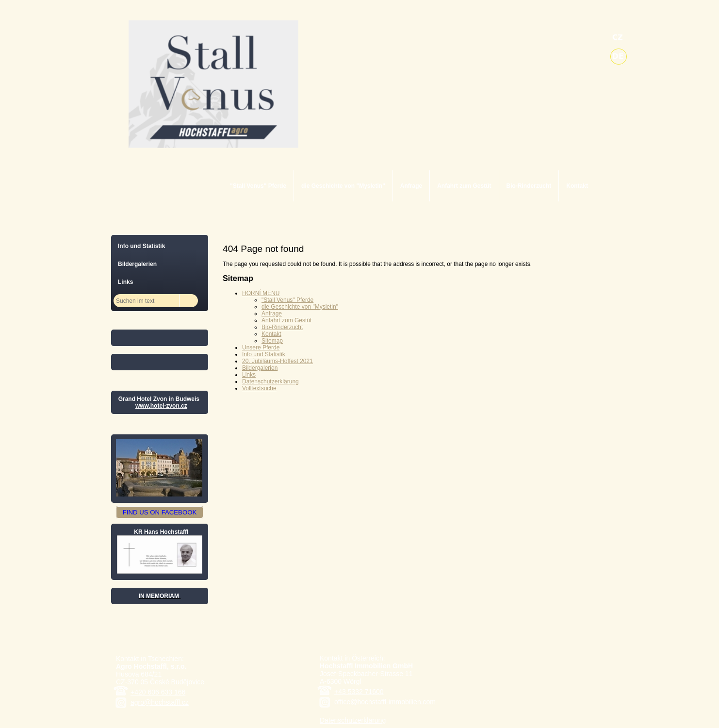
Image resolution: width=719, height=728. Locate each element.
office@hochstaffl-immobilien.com (385, 702)
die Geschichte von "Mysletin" (343, 186)
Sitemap (272, 341)
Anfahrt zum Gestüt (464, 186)
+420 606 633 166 (158, 692)
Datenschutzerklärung (270, 381)
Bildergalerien (260, 368)
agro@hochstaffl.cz (160, 702)
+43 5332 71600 (359, 692)
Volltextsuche (259, 388)
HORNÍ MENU (261, 293)
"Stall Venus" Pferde (258, 186)
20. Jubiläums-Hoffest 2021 (278, 361)
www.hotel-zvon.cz (161, 406)
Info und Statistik (264, 354)
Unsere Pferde (261, 347)
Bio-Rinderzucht (529, 186)
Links (249, 375)
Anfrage (411, 186)
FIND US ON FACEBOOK (160, 512)
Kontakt (577, 186)
